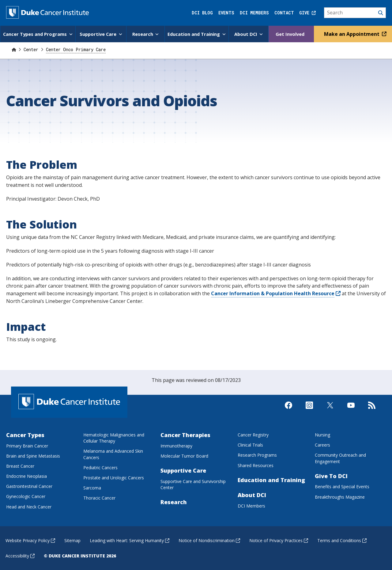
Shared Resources (256, 465)
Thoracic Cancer (99, 498)
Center (32, 49)
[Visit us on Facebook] (288, 413)
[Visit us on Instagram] (309, 413)
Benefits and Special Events (342, 486)
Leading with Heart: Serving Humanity (130, 540)
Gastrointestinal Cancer (29, 486)
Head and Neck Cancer (29, 506)
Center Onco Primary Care (76, 49)
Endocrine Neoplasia (26, 476)
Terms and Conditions (342, 540)
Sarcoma (92, 487)
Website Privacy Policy (30, 540)
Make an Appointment (354, 34)
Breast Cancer (20, 466)
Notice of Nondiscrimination (209, 540)
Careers (322, 445)
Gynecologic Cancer (26, 496)
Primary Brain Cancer (27, 445)
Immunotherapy (176, 445)
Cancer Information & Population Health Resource (276, 293)
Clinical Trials (250, 445)
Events (226, 13)
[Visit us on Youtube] (351, 413)
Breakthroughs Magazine (340, 497)
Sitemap (72, 540)
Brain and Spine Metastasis (33, 456)
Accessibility (20, 555)
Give (307, 13)
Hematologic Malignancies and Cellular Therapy (114, 438)
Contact (284, 13)
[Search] (355, 13)
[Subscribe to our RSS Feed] (372, 413)
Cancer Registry (253, 434)
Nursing (322, 434)
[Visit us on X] (330, 413)
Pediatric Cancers (100, 467)
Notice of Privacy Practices (279, 540)
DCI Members (254, 13)
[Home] (14, 49)
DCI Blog (202, 13)
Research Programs (257, 455)
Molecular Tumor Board (184, 456)
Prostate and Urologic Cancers (114, 477)
